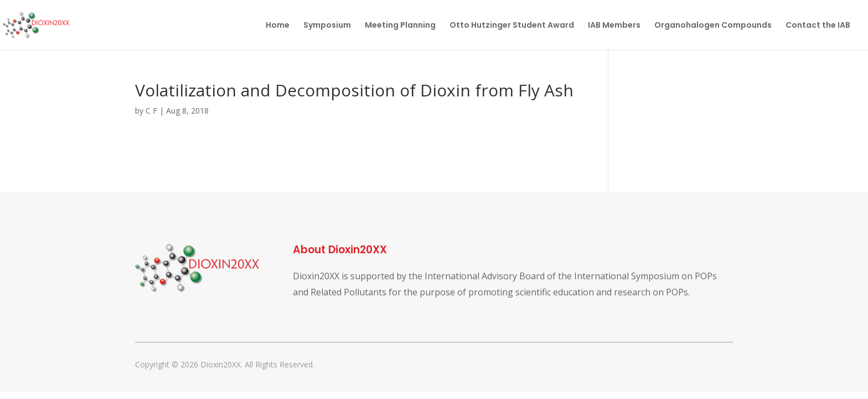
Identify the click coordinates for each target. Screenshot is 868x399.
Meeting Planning (400, 26)
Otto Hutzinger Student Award (512, 26)
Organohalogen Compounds (713, 26)
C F (151, 111)
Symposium (327, 26)
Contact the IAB (818, 26)
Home (278, 26)
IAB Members (614, 26)
